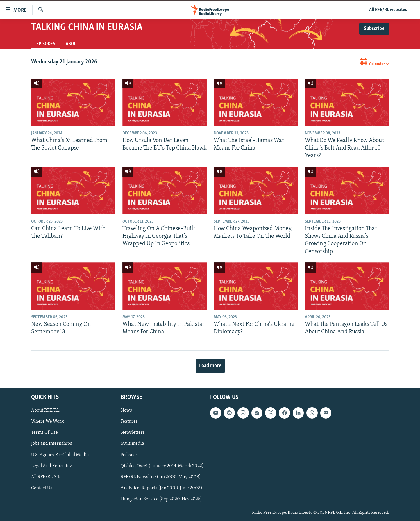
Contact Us (42, 488)
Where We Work (48, 422)
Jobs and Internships (52, 444)
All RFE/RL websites (388, 10)
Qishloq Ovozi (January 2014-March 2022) (162, 466)
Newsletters (133, 433)
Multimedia (132, 444)
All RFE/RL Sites (47, 477)
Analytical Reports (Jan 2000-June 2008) (161, 488)
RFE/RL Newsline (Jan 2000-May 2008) (161, 477)
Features (129, 422)
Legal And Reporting (52, 466)
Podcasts (129, 455)
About (72, 44)
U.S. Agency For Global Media (60, 455)
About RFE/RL (45, 410)
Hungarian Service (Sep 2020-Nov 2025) (161, 499)
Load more (210, 366)
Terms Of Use (44, 433)
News (126, 410)
